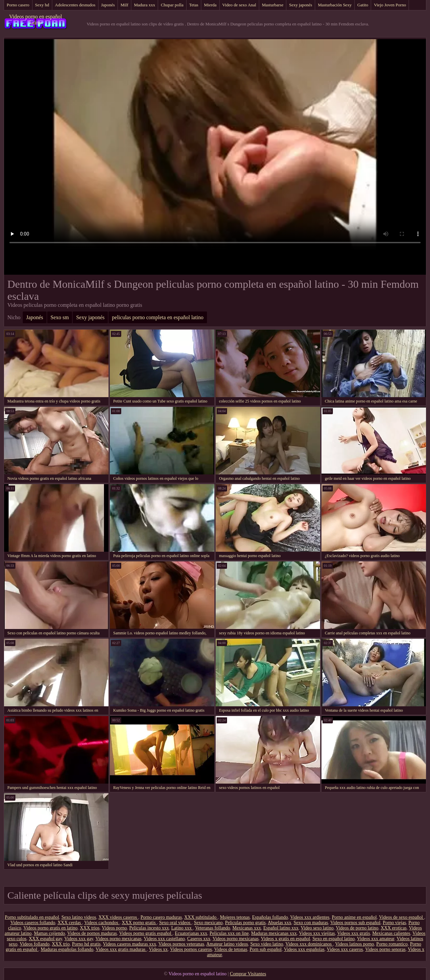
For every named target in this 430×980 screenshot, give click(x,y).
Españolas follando (270, 917)
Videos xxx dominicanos (309, 944)
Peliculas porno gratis (245, 923)
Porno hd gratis (86, 944)
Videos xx (158, 949)
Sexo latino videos (79, 917)
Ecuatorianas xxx (191, 933)
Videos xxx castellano (164, 939)
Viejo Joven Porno (390, 5)
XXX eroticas (394, 928)
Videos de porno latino (357, 928)
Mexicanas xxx (247, 928)
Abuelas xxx (279, 923)
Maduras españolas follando (67, 949)
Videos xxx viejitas (317, 933)
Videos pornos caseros (191, 949)
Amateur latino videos (227, 944)
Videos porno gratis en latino (51, 928)
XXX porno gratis (139, 923)
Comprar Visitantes (248, 974)
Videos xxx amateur (376, 939)
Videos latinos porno (355, 944)
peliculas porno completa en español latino (158, 317)
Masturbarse (273, 5)
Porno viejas (395, 923)
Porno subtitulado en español (32, 917)
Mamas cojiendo (49, 933)
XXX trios (90, 928)
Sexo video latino (267, 944)
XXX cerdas (70, 923)
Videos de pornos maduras (92, 933)
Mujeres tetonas (235, 917)
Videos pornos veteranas (181, 944)
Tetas (194, 5)
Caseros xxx (199, 939)
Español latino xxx (281, 928)
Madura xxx (145, 5)
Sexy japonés (301, 5)
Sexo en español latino (334, 939)
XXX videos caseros (118, 917)
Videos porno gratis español (146, 933)
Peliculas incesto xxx (149, 928)
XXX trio (61, 944)
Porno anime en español (354, 917)
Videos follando (35, 944)
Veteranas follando (213, 928)
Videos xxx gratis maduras (121, 949)
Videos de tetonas (231, 949)
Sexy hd (42, 5)
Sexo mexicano (208, 923)
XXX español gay (45, 939)
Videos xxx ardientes (310, 917)
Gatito (363, 5)
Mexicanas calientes (391, 933)
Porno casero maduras (161, 917)
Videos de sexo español (402, 917)
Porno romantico (392, 944)
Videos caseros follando (33, 923)
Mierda (210, 5)
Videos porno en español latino (35, 20)
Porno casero (18, 5)
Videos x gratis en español (285, 939)
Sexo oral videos (175, 923)
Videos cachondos (102, 923)
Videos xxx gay (79, 939)
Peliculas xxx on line (229, 933)
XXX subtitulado (201, 917)
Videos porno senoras (385, 949)
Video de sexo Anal (239, 5)
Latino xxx (182, 928)
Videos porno (114, 928)
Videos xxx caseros (345, 949)
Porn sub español (266, 949)
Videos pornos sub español (355, 923)
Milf (124, 5)
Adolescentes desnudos (75, 5)
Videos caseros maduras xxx (129, 944)
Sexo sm (60, 317)
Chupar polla (172, 5)
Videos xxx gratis (354, 933)
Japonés (108, 5)
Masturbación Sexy (335, 5)
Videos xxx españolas (304, 949)
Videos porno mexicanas (119, 939)
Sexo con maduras (311, 923)
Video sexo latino (317, 928)
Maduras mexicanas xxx (274, 933)
